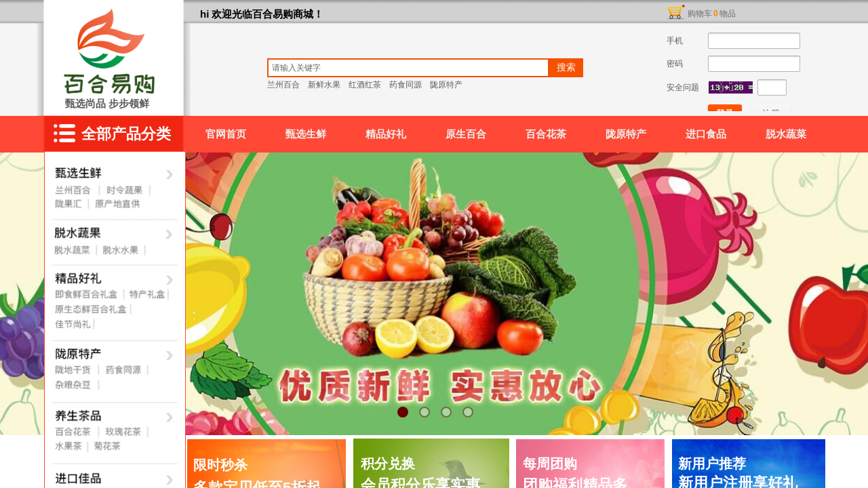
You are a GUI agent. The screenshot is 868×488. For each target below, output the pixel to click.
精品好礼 (386, 134)
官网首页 (226, 134)
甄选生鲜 (306, 134)
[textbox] (408, 68)
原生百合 (466, 134)
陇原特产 (626, 134)
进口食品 (706, 134)
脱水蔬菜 (786, 134)
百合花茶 (546, 134)
